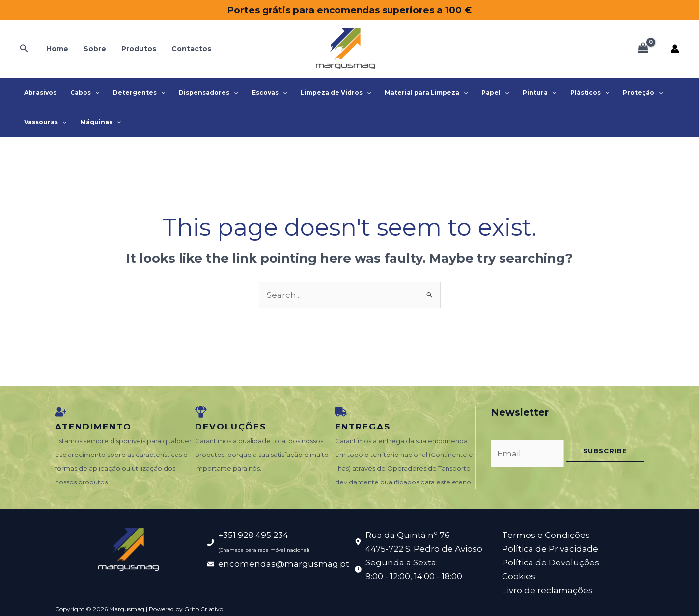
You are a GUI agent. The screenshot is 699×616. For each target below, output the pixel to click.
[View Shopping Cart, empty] (643, 49)
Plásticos (571, 93)
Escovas (261, 93)
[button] (24, 49)
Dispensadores (201, 93)
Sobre (92, 49)
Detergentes (134, 93)
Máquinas (98, 122)
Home (56, 49)
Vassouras (44, 122)
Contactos (186, 49)
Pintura (523, 93)
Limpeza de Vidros (325, 93)
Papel (480, 93)
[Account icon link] (675, 49)
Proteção (622, 93)
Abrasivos (39, 93)
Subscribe (605, 450)
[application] (92, 93)
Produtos (135, 49)
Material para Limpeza (413, 93)
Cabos (82, 93)
